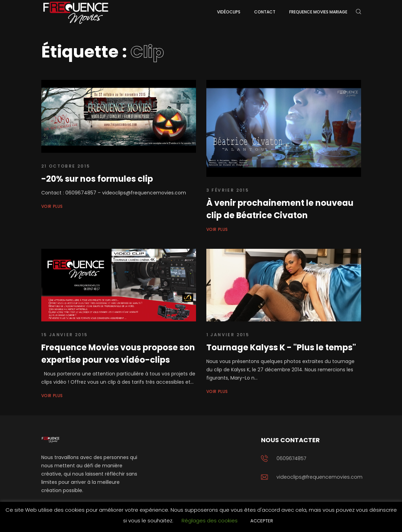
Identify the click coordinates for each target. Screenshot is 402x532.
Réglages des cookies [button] (210, 520)
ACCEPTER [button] (262, 521)
